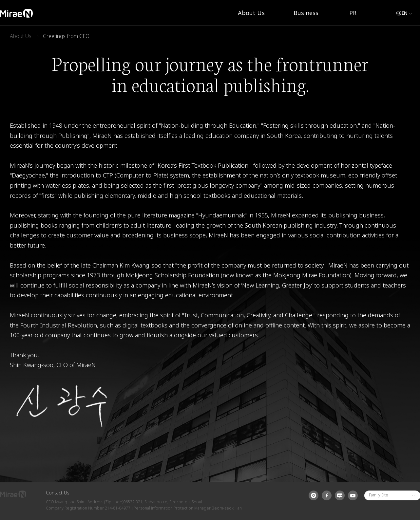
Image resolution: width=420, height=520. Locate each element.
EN (405, 13)
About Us (251, 13)
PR (353, 13)
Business (306, 13)
